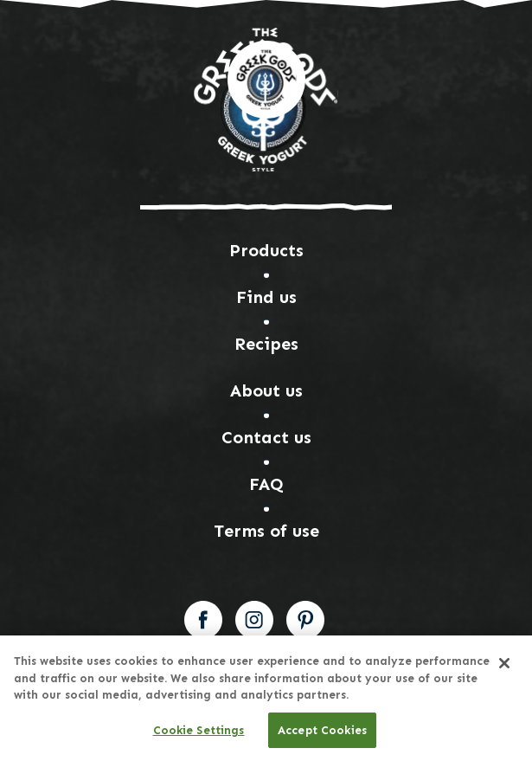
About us (266, 390)
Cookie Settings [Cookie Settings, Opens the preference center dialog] (199, 734)
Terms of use (266, 531)
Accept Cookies (322, 734)
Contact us (266, 437)
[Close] (504, 667)
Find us (266, 297)
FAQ (266, 484)
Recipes (266, 344)
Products (266, 250)
